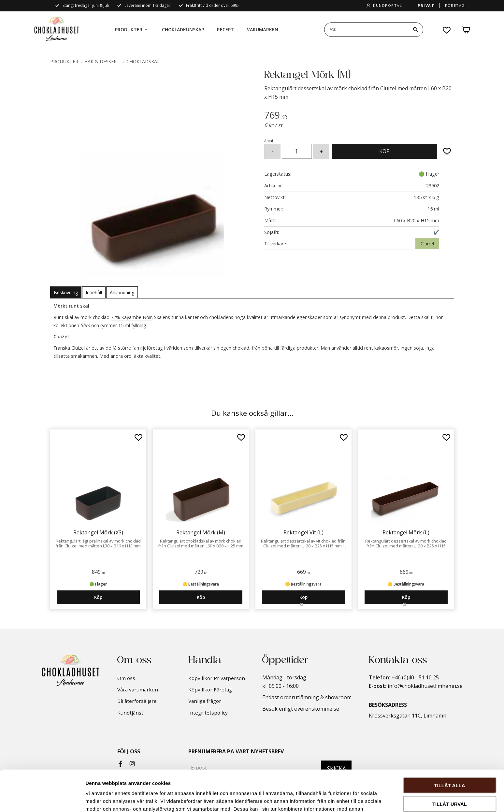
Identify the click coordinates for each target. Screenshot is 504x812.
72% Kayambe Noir (131, 317)
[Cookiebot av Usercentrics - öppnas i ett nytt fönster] (42, 799)
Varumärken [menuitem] (263, 29)
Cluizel (427, 244)
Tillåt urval (450, 765)
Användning (122, 292)
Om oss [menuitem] (126, 678)
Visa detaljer (354, 799)
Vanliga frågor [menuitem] (205, 701)
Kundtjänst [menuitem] (130, 713)
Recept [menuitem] (225, 29)
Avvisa (450, 783)
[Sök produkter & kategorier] (366, 30)
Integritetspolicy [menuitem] (208, 713)
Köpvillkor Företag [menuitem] (210, 689)
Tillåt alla (449, 747)
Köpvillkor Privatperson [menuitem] (217, 678)
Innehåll (94, 292)
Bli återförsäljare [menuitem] (137, 701)
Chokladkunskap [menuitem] (183, 29)
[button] (447, 30)
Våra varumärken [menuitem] (138, 689)
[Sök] (415, 30)
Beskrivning (66, 292)
